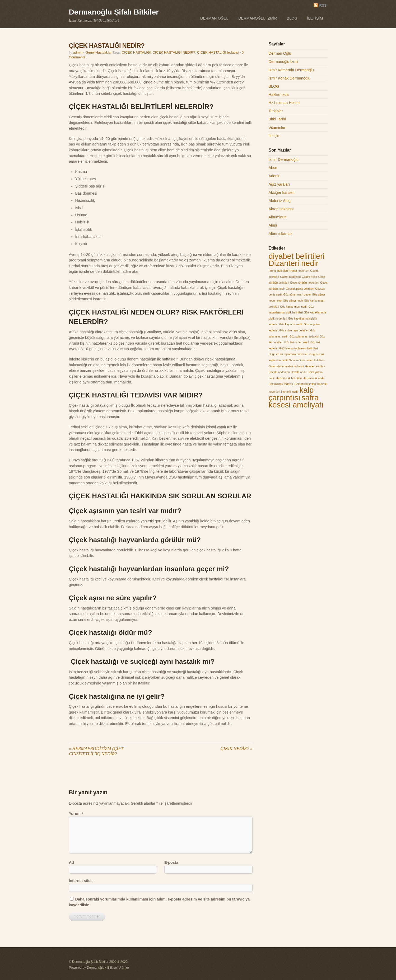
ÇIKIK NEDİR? (237, 749)
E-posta (171, 862)
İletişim (315, 18)
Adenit (274, 176)
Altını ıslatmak (281, 234)
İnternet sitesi (81, 881)
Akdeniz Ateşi (280, 201)
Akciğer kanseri (282, 193)
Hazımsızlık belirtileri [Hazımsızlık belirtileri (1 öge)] (289, 378)
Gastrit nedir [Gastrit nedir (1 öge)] (309, 277)
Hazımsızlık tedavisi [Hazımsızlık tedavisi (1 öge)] (281, 384)
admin (78, 52)
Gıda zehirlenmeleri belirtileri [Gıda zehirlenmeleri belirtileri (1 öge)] (307, 360)
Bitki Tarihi (277, 119)
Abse (273, 168)
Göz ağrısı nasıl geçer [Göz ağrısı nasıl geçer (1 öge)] (297, 294)
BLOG (292, 18)
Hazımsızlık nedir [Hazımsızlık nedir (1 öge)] (314, 378)
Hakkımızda (279, 95)
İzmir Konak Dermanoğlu (290, 78)
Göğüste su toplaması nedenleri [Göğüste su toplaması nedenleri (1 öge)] (288, 354)
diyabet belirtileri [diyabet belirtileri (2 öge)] (297, 256)
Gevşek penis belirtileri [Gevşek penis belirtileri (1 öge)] (300, 289)
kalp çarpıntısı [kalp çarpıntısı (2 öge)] (291, 394)
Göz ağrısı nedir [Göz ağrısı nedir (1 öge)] (293, 301)
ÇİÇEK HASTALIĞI (136, 52)
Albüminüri (278, 217)
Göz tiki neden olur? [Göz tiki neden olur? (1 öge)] (297, 342)
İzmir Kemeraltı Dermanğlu (291, 70)
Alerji (273, 225)
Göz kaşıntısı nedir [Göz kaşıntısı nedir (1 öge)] (291, 324)
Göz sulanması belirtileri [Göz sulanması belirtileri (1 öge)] (294, 330)
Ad (71, 862)
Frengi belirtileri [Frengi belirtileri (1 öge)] (278, 271)
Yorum (76, 814)
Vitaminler (277, 128)
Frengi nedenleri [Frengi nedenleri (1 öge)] (299, 271)
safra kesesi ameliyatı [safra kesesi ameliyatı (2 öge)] (296, 401)
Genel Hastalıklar (98, 52)
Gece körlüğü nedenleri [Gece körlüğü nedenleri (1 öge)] (305, 283)
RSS (323, 5)
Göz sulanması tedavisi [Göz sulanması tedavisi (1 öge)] (304, 336)
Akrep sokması (281, 209)
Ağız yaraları (279, 184)
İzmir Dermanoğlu (284, 160)
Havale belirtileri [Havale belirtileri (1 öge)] (315, 366)
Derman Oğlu (214, 18)
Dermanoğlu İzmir (258, 18)
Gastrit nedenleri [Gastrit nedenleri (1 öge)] (290, 277)
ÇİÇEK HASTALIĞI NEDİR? (107, 46)
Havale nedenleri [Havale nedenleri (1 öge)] (279, 372)
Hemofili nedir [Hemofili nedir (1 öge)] (290, 392)
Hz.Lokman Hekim (284, 103)
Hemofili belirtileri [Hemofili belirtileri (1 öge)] (305, 384)
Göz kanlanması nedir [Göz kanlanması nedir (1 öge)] (294, 307)
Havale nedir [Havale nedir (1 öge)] (299, 372)
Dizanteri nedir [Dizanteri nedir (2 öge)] (294, 263)
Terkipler (276, 111)
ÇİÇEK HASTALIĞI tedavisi (218, 52)
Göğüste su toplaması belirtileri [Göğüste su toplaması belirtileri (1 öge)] (299, 348)
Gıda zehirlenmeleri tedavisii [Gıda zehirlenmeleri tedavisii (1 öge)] (286, 366)
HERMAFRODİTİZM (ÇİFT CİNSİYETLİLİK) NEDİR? (96, 751)
